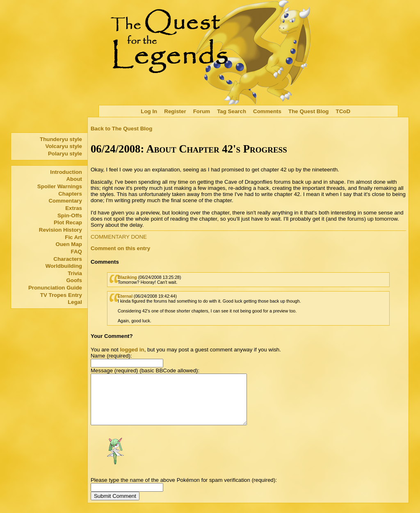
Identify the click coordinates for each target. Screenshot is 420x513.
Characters (68, 259)
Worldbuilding (64, 266)
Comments (267, 111)
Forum (202, 111)
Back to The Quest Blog (121, 129)
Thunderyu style (61, 139)
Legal (75, 302)
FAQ (76, 252)
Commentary (65, 201)
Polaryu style (65, 154)
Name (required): (111, 356)
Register (175, 111)
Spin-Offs (70, 215)
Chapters (70, 194)
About (74, 179)
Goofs (74, 280)
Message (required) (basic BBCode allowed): (145, 370)
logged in (132, 350)
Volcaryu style (64, 146)
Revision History (60, 230)
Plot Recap (68, 222)
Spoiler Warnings (60, 186)
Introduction (66, 172)
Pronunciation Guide (55, 288)
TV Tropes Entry (61, 295)
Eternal (125, 296)
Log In (149, 111)
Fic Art (73, 237)
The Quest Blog (308, 111)
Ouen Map (69, 244)
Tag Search (232, 111)
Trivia (75, 273)
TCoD (343, 111)
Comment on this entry (120, 248)
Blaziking (127, 277)
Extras (74, 208)
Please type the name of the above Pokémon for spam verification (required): (184, 490)
